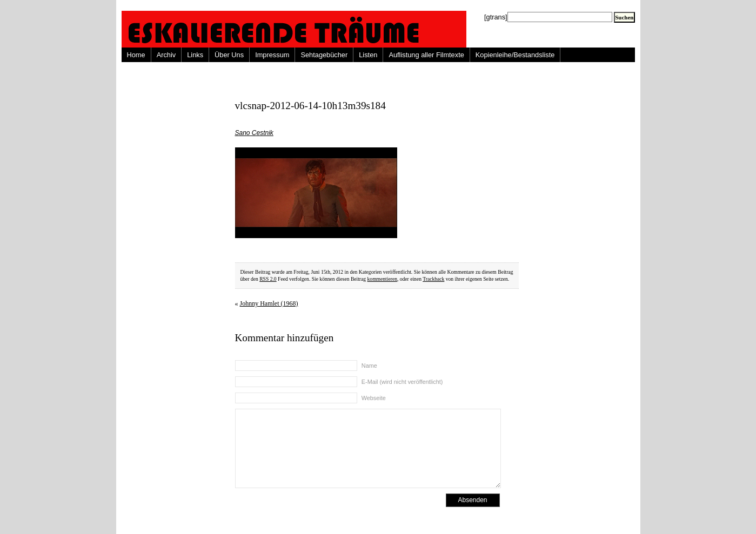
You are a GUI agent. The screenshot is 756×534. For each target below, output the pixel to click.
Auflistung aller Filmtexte (426, 55)
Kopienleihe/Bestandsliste (515, 55)
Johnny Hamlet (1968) (269, 303)
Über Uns (229, 55)
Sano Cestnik (254, 133)
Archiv (166, 55)
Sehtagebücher (324, 55)
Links (195, 55)
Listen (368, 55)
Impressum (272, 55)
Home (136, 55)
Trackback (433, 279)
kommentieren (382, 279)
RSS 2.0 (268, 279)
